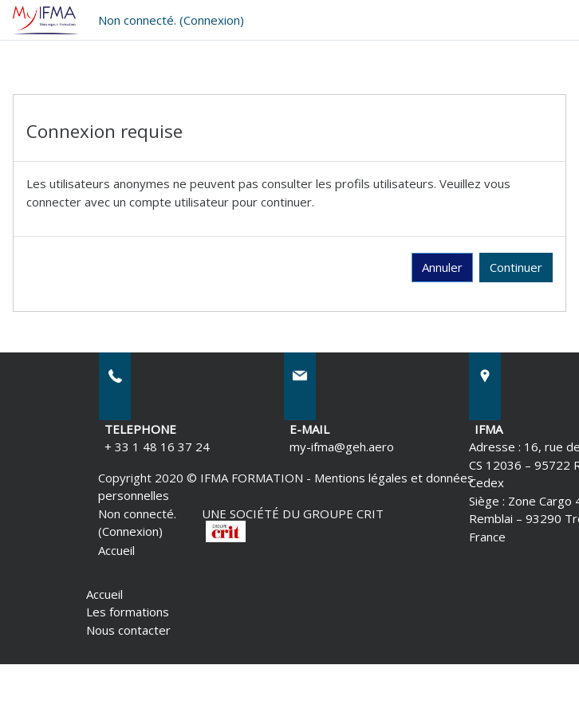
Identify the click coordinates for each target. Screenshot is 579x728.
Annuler (442, 267)
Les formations (128, 612)
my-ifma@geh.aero (342, 447)
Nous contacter (128, 630)
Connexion (212, 20)
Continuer (516, 267)
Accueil (116, 550)
